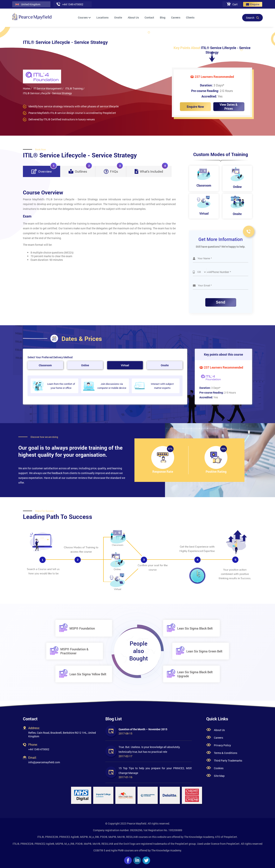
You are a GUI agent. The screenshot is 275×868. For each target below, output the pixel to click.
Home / (27, 88)
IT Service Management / (49, 88)
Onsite (118, 17)
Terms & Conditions (226, 753)
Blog (163, 17)
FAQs (113, 170)
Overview (44, 170)
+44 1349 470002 (39, 749)
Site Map (219, 776)
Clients (190, 17)
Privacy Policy (222, 745)
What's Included (151, 170)
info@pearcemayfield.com (44, 762)
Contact (149, 17)
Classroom (45, 365)
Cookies (219, 768)
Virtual (125, 365)
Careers (176, 17)
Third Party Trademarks (228, 761)
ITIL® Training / (75, 88)
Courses (84, 17)
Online (85, 365)
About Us (133, 17)
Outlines (80, 170)
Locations (102, 17)
